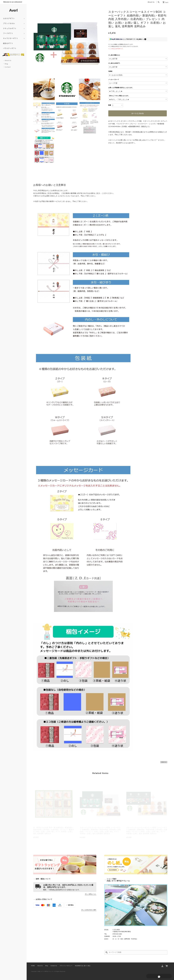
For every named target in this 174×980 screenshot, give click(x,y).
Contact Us (54, 966)
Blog (6, 64)
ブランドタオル (9, 23)
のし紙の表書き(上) (114, 55)
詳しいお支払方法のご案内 (89, 910)
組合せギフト (8, 43)
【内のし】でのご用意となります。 (119, 96)
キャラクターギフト (11, 38)
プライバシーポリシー (66, 966)
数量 (110, 105)
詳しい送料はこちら (91, 894)
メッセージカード (114, 80)
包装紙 (110, 71)
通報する (164, 762)
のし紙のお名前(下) (114, 63)
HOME (33, 966)
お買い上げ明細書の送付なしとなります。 (121, 88)
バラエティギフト (10, 48)
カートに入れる (138, 113)
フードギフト (8, 33)
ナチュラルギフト (10, 28)
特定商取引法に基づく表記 (83, 966)
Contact (8, 67)
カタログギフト (9, 18)
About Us (151, 2)
